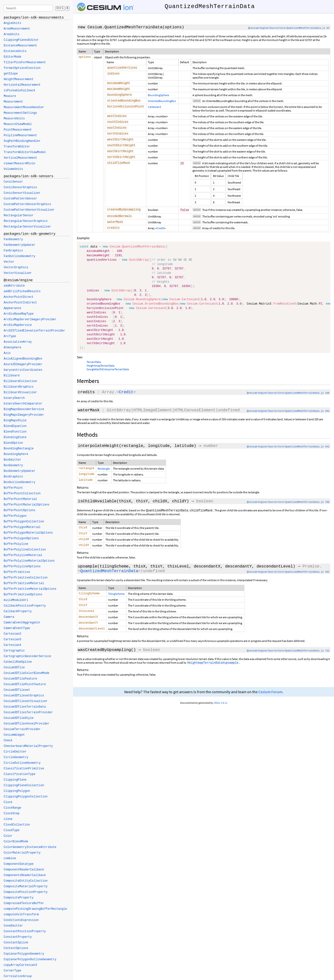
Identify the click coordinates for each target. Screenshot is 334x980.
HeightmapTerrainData (101, 373)
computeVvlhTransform (21, 915)
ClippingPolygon (17, 791)
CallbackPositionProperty (25, 606)
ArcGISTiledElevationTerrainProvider (34, 331)
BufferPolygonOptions (21, 538)
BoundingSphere (158, 97)
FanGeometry (13, 239)
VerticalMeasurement (20, 158)
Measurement (13, 102)
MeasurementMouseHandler (24, 107)
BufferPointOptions (20, 510)
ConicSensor (13, 182)
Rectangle (104, 476)
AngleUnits (12, 23)
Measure (10, 96)
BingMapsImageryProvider (24, 415)
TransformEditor (17, 147)
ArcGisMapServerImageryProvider (30, 320)
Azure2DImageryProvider (23, 364)
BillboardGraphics (19, 387)
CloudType (12, 830)
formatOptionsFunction (22, 68)
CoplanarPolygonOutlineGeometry (30, 959)
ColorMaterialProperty (22, 853)
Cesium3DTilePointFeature (25, 684)
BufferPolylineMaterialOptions (29, 561)
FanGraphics (13, 251)
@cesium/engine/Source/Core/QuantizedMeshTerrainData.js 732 (288, 665)
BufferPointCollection (22, 494)
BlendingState (15, 437)
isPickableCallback (20, 91)
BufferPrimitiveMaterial (24, 583)
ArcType (10, 336)
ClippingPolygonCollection (26, 797)
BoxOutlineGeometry (20, 482)
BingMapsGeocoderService (24, 409)
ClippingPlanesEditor (21, 40)
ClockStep (12, 814)
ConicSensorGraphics (20, 187)
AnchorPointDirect (19, 297)
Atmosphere (12, 348)
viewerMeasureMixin (20, 164)
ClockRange (12, 808)
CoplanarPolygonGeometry (24, 954)
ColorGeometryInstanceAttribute (30, 847)
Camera (9, 617)
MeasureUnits (14, 119)
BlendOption (13, 443)
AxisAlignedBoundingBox (23, 359)
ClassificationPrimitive (24, 769)
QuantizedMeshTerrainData (109, 582)
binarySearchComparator (23, 404)
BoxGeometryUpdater (20, 471)
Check (8, 741)
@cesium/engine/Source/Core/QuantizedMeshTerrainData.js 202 (288, 419)
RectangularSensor (19, 216)
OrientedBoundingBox (162, 103)
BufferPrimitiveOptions (23, 595)
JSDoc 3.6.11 (220, 717)
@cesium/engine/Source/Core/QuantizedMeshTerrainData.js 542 (288, 455)
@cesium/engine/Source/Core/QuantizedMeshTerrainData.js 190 (288, 401)
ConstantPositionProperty (25, 931)
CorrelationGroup (18, 976)
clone (8, 819)
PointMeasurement (18, 130)
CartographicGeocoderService (27, 656)
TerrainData (94, 370)
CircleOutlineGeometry (22, 763)
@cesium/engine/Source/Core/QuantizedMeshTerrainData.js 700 (288, 511)
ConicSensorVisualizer (22, 193)
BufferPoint (13, 488)
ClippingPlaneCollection (24, 785)
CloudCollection (17, 825)
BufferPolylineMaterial (23, 555)
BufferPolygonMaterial (22, 527)
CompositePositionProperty (26, 892)
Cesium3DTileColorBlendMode (26, 673)
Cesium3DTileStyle (19, 718)
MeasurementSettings (20, 113)
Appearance (12, 308)
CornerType (12, 971)
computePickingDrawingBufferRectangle (35, 909)
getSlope (11, 74)
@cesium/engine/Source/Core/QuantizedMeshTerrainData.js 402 (288, 583)
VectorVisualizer (18, 273)
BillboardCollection (20, 381)
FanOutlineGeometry (20, 256)
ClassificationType (20, 774)
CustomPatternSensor (20, 199)
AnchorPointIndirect (20, 303)
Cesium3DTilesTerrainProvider (28, 712)
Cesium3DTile (14, 668)
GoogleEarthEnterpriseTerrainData (108, 377)
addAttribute (14, 286)
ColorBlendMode (16, 842)
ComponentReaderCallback (24, 870)
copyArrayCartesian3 (20, 965)
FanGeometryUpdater (20, 245)
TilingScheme (116, 605)
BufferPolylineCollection (25, 550)
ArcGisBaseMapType (19, 314)
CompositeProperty (19, 898)
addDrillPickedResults (22, 291)
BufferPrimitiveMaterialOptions (30, 589)
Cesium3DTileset (17, 690)
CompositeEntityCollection (26, 881)
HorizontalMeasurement (22, 85)
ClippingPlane (15, 780)
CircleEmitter (15, 752)
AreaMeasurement (17, 29)
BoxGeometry (13, 465)
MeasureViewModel (18, 124)
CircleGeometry (16, 757)
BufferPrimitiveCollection (26, 578)
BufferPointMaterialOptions (26, 505)
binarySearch (14, 398)
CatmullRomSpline (18, 662)
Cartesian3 (154, 109)
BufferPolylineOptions (22, 567)
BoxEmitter (12, 460)
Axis (7, 353)
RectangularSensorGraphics (26, 221)
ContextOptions (16, 948)
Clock (8, 802)
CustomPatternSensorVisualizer (29, 210)
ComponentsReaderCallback (25, 875)
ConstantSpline (16, 943)
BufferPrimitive (17, 572)
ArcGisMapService (18, 325)
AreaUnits (12, 34)
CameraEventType (17, 628)
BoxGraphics (13, 477)
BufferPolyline (16, 544)
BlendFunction (15, 432)
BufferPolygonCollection (24, 522)
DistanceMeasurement (20, 46)
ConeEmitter (13, 926)
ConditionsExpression (21, 920)
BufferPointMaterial (20, 499)
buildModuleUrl (16, 600)
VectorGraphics (16, 268)
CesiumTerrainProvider (22, 729)
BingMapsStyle (15, 421)
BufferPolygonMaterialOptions (28, 533)
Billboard (12, 376)
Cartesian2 (12, 634)
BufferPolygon (15, 516)
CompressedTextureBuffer (24, 903)
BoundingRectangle (19, 449)
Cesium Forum (270, 707)
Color (8, 836)
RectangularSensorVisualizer (27, 227)
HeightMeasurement (19, 79)
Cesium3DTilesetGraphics (24, 696)
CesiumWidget (14, 735)
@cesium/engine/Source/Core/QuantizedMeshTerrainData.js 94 (289, 28)
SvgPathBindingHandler (22, 141)
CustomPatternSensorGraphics (27, 204)
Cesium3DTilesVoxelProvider (26, 724)
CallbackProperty (18, 611)
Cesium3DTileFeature (20, 679)
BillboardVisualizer (20, 392)
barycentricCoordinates (23, 370)
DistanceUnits (15, 51)
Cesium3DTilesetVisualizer (26, 701)
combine (10, 858)
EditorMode (12, 57)
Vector (9, 262)
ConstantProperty (18, 937)
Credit (160, 235)
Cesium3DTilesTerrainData (25, 707)
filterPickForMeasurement (25, 62)
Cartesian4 (12, 645)
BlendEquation (15, 426)
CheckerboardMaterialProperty (28, 746)
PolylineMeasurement (20, 135)
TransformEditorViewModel (25, 152)
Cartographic (14, 651)
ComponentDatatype (19, 864)
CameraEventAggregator (22, 623)
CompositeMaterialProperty (26, 887)
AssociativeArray (18, 342)
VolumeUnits (13, 169)
